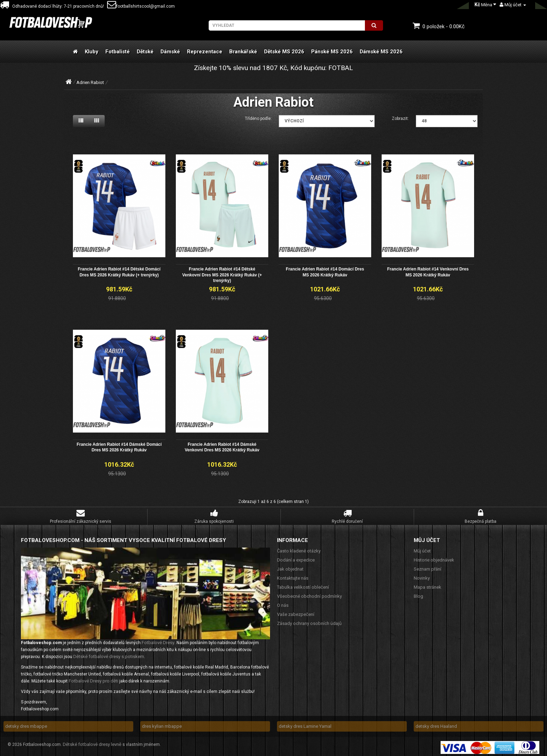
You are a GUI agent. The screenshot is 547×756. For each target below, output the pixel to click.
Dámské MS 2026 (381, 52)
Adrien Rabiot (90, 82)
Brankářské (243, 52)
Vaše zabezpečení (296, 612)
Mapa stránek (428, 585)
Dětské (145, 52)
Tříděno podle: (258, 119)
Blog (418, 594)
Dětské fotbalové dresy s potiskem (109, 655)
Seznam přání (428, 567)
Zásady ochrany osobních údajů (309, 621)
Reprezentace (205, 52)
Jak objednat (290, 567)
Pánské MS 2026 (332, 52)
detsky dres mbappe (26, 724)
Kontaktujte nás (293, 576)
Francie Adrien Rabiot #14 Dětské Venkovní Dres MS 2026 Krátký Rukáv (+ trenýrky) (222, 274)
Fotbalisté (118, 52)
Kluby (92, 52)
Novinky (422, 576)
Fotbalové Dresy (158, 641)
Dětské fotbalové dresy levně (92, 743)
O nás (283, 603)
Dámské (170, 52)
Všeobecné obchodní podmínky (309, 594)
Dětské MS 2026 (284, 52)
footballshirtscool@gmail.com (141, 6)
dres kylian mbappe (162, 724)
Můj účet (422, 549)
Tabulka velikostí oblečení (303, 585)
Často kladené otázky (299, 549)
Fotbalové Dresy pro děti (93, 679)
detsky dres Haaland (436, 724)
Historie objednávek (434, 558)
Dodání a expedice (296, 558)
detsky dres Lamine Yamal (305, 724)
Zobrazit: (400, 119)
